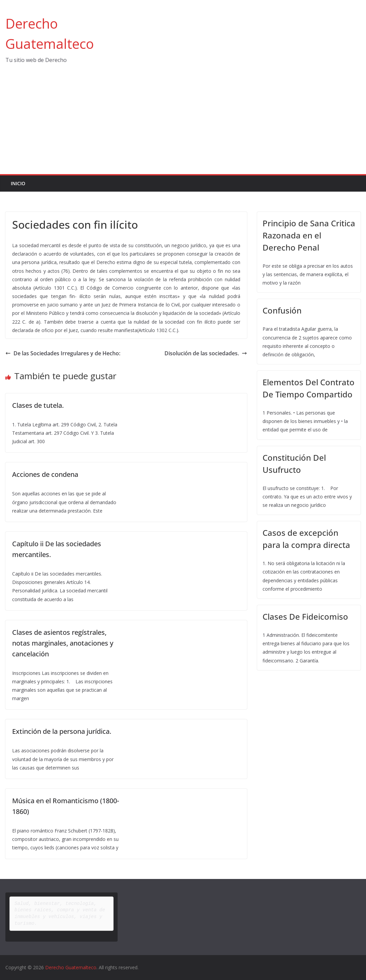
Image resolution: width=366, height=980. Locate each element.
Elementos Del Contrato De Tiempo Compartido (309, 388)
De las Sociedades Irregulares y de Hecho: (63, 353)
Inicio (18, 183)
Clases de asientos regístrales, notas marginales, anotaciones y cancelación (63, 643)
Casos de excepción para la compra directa (306, 539)
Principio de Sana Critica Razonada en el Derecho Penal (309, 235)
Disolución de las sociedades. (206, 353)
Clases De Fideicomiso (305, 616)
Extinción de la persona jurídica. (62, 731)
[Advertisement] (183, 124)
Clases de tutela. (38, 405)
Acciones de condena (45, 474)
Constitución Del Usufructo (294, 464)
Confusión (282, 310)
